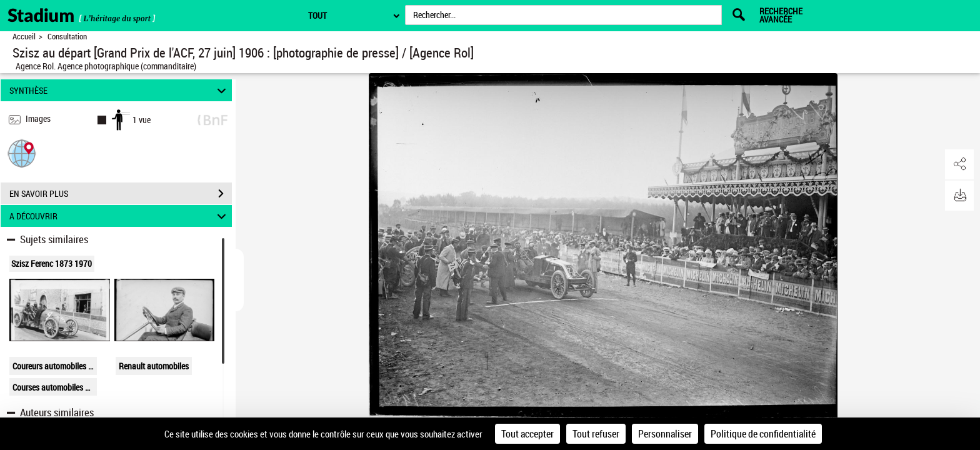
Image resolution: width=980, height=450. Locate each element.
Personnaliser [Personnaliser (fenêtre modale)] (665, 434)
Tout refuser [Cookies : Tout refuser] (596, 434)
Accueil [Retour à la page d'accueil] (24, 37)
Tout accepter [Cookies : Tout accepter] (527, 434)
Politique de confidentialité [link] (763, 434)
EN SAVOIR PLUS (121, 194)
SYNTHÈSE (120, 90)
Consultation (67, 37)
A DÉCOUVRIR (120, 216)
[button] (22, 153)
